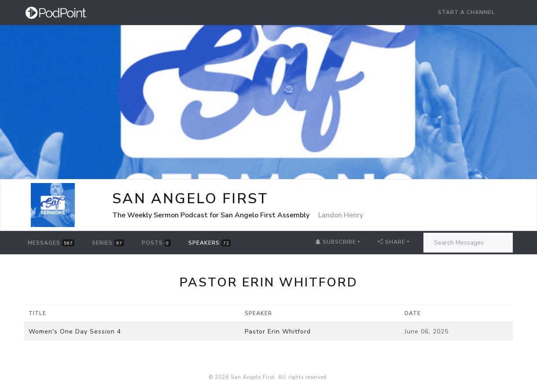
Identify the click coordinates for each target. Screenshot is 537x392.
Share (392, 242)
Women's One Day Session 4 (75, 332)
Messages (51, 243)
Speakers (210, 243)
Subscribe (336, 242)
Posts (156, 243)
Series (108, 243)
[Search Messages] (468, 243)
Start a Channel (467, 12)
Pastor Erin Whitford (278, 332)
